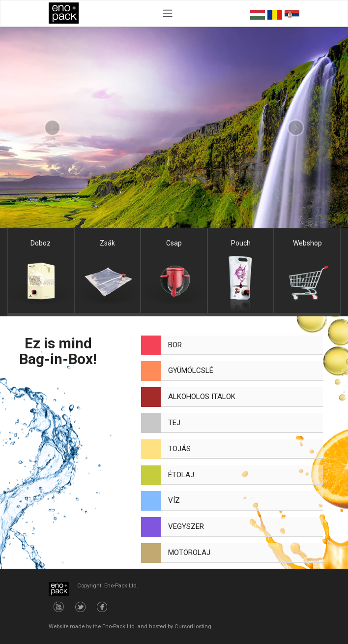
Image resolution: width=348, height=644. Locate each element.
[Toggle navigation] (167, 13)
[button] (52, 128)
